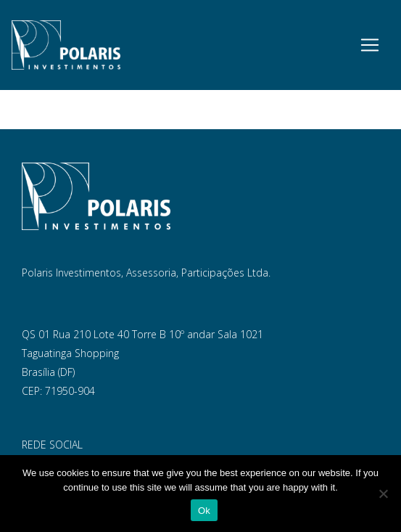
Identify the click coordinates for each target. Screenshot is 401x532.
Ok (204, 511)
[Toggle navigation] (370, 45)
